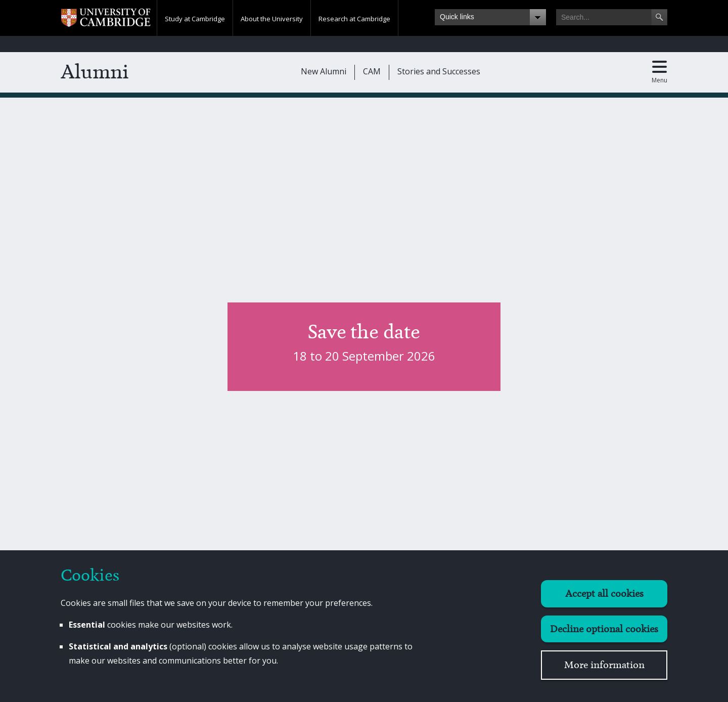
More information (604, 665)
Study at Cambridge (195, 19)
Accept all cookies (604, 594)
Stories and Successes (439, 71)
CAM (372, 71)
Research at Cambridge (354, 19)
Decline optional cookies (604, 629)
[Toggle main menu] (659, 72)
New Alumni (324, 71)
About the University (272, 19)
